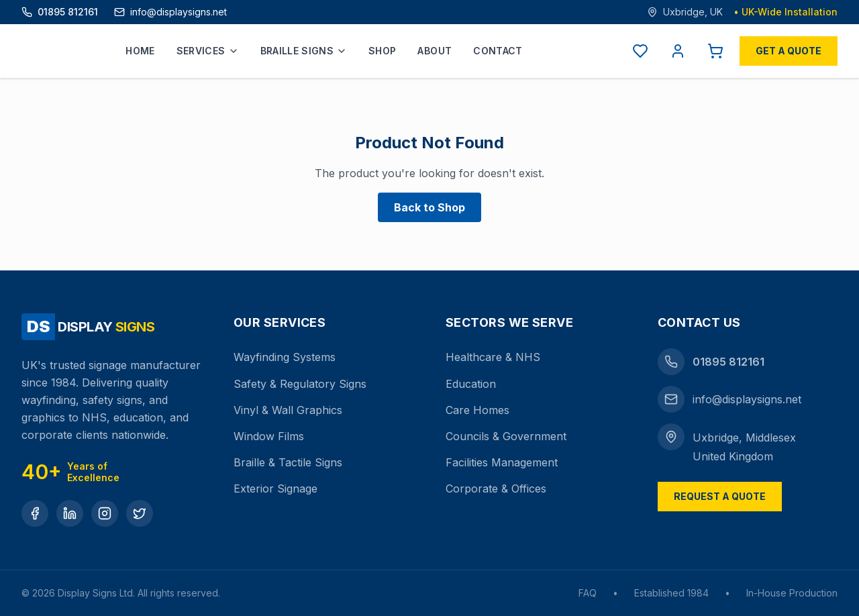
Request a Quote (720, 496)
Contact (498, 51)
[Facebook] (35, 513)
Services (208, 51)
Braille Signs (304, 51)
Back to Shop (429, 207)
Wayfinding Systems (285, 357)
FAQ (588, 593)
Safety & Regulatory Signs (300, 384)
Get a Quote (789, 51)
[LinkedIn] (70, 513)
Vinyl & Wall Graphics (288, 410)
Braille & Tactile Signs (288, 462)
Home (140, 51)
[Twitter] (140, 513)
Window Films (269, 436)
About (435, 51)
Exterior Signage (275, 489)
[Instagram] (105, 513)
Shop (382, 51)
